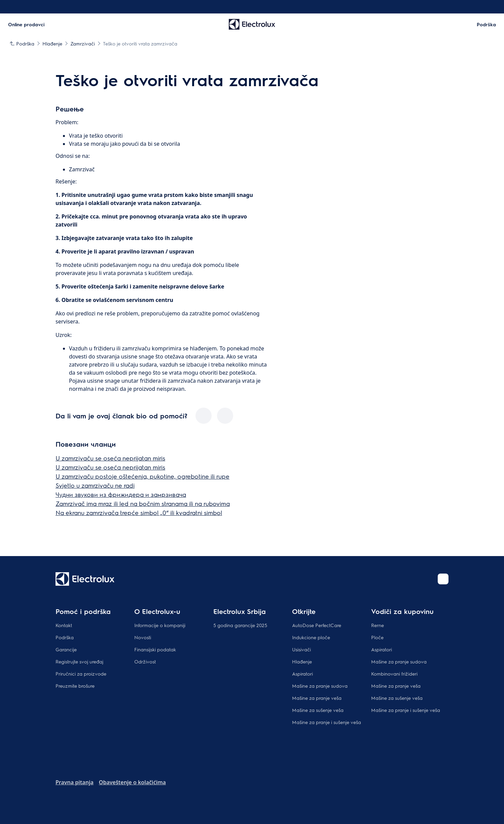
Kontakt (64, 625)
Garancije (66, 649)
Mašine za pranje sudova (320, 686)
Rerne (377, 625)
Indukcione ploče (311, 637)
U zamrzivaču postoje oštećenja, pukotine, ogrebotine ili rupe (142, 476)
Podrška (65, 637)
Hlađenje (302, 661)
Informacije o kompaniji (160, 625)
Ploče (377, 637)
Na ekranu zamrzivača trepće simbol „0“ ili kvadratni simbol (139, 512)
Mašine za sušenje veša (318, 710)
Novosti (143, 637)
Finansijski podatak (155, 649)
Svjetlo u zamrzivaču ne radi (95, 485)
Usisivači (301, 649)
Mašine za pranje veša (317, 698)
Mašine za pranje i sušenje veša (327, 722)
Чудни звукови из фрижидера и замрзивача (121, 494)
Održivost (145, 661)
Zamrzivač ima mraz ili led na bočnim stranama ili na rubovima (143, 503)
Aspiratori (302, 674)
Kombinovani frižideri (394, 674)
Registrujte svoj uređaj (79, 661)
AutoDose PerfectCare (317, 625)
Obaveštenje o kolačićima (132, 782)
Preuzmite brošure (75, 686)
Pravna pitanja (75, 782)
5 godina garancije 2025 (240, 625)
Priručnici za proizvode (81, 674)
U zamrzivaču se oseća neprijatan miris (110, 458)
